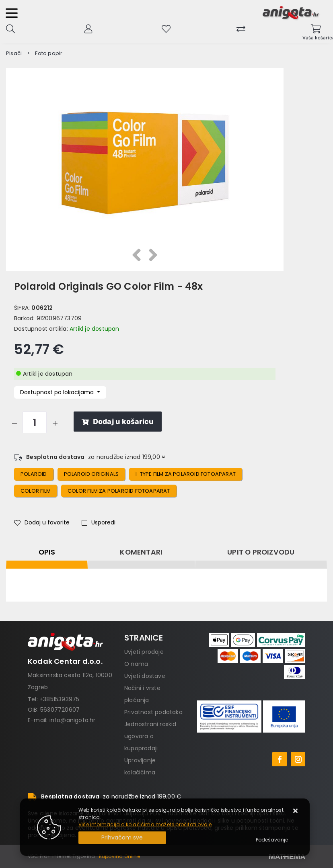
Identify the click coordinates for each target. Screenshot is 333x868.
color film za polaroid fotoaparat (119, 491)
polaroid (34, 474)
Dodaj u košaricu (118, 422)
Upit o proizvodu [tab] (261, 552)
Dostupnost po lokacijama (58, 392)
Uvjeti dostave (145, 676)
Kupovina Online (119, 856)
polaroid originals (91, 474)
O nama (136, 664)
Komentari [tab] (141, 552)
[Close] (122, 838)
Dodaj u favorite (42, 522)
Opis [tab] (47, 552)
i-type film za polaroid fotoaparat (186, 474)
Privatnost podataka (153, 712)
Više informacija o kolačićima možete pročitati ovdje (145, 824)
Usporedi (99, 522)
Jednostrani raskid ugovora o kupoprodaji (150, 736)
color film (36, 491)
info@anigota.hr (73, 720)
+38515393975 (59, 699)
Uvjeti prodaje (144, 652)
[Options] (272, 840)
